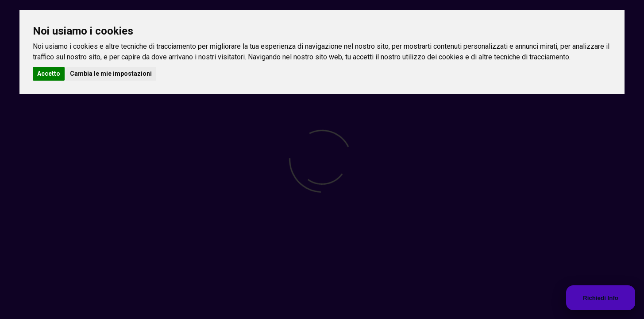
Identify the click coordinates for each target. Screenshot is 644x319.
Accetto (49, 74)
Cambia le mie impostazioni (111, 74)
